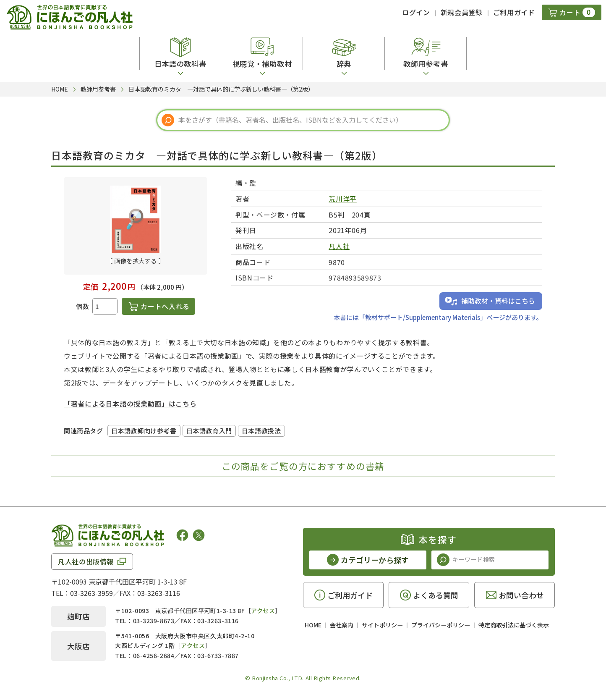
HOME (313, 625)
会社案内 (342, 625)
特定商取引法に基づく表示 (514, 625)
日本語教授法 (261, 431)
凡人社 (339, 246)
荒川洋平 (343, 199)
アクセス (263, 611)
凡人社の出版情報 (86, 561)
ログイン (416, 12)
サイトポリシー (382, 625)
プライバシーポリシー (441, 625)
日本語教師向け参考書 (144, 431)
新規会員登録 (462, 12)
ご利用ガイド (514, 12)
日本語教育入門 (209, 431)
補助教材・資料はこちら (498, 301)
